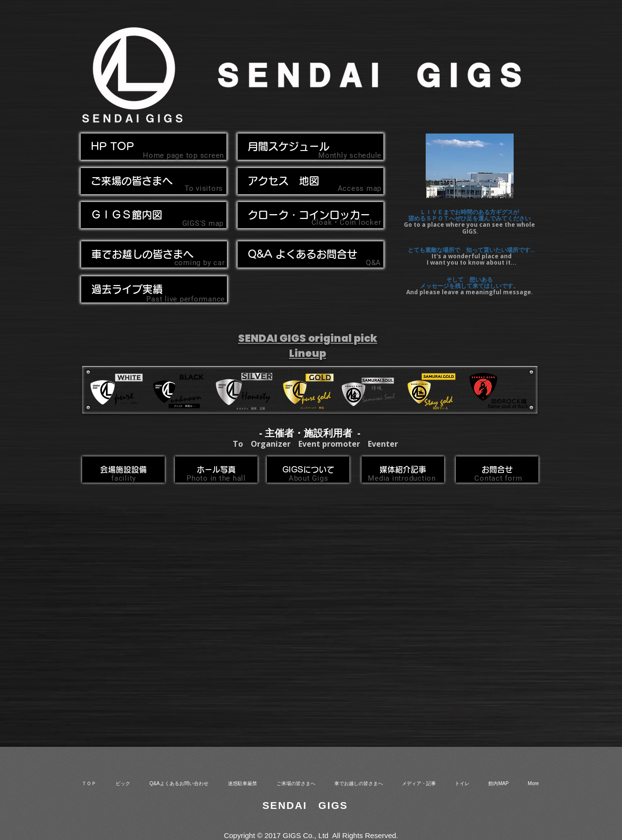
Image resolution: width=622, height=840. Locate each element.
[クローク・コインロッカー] (311, 215)
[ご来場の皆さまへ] (154, 181)
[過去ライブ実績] (154, 289)
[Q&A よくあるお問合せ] (311, 254)
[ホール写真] (216, 470)
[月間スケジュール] (311, 147)
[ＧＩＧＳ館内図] (154, 215)
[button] (154, 254)
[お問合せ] (497, 470)
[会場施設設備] (123, 470)
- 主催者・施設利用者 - (310, 433)
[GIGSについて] (308, 470)
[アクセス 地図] (311, 181)
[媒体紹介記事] (403, 470)
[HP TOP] (154, 147)
